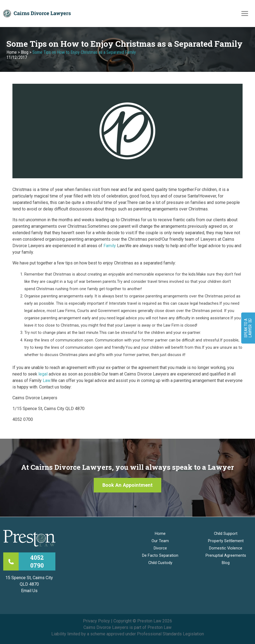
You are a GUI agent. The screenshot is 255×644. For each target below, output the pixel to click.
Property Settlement (226, 541)
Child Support (226, 534)
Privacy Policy (96, 621)
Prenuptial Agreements (226, 555)
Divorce (160, 548)
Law (46, 380)
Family (110, 246)
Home (12, 52)
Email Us (29, 591)
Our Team (160, 541)
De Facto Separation (160, 555)
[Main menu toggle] (245, 14)
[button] (127, 485)
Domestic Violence (226, 548)
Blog (25, 52)
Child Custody (160, 563)
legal (43, 374)
